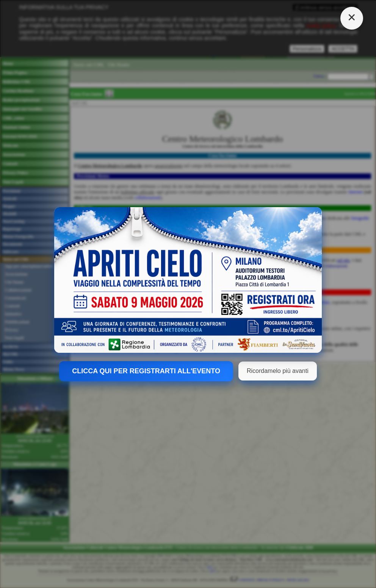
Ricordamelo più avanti (278, 371)
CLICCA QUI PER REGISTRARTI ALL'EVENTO (146, 371)
